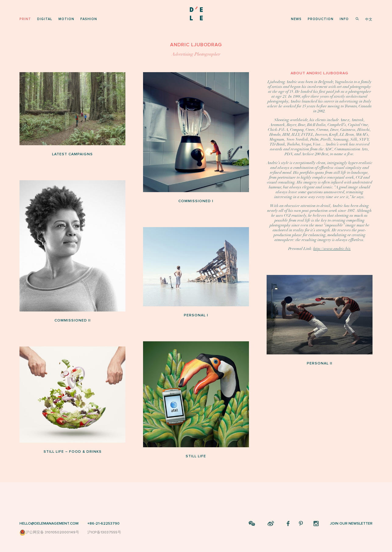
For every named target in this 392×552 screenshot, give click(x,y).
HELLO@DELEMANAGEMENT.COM (49, 524)
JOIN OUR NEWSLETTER (351, 524)
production (321, 19)
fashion (89, 19)
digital (45, 19)
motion (66, 19)
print (25, 19)
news (296, 19)
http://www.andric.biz (332, 249)
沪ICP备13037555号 (104, 532)
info (344, 19)
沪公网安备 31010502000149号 (49, 533)
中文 (369, 19)
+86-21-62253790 (103, 524)
